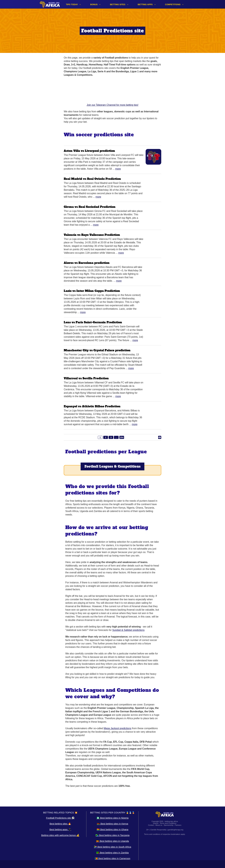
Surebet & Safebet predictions (128, 630)
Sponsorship (169, 825)
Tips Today (72, 4)
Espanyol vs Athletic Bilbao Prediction (92, 406)
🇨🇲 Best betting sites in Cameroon (112, 858)
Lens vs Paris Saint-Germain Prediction (93, 322)
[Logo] (50, 4)
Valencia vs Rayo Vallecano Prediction (92, 235)
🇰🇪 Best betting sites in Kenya (112, 824)
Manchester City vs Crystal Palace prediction (97, 350)
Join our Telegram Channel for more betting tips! (112, 93)
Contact (151, 825)
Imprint (156, 823)
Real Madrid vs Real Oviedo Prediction (92, 179)
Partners (178, 825)
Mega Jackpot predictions (117, 728)
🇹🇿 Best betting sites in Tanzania (112, 835)
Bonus (94, 4)
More (118, 169)
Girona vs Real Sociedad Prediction (90, 207)
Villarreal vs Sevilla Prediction (86, 378)
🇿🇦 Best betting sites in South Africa (112, 847)
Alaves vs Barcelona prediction (87, 263)
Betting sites (118, 4)
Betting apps (145, 4)
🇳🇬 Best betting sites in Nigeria (113, 818)
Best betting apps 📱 (60, 829)
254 (122, 437)
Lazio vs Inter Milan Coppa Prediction (92, 291)
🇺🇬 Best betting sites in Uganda (112, 841)
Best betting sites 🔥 (60, 824)
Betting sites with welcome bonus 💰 (60, 835)
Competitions (173, 4)
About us (159, 825)
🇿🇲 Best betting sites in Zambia (112, 853)
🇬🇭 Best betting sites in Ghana (112, 829)
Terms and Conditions (168, 823)
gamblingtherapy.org (175, 830)
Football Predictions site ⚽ (60, 818)
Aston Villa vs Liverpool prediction (89, 151)
